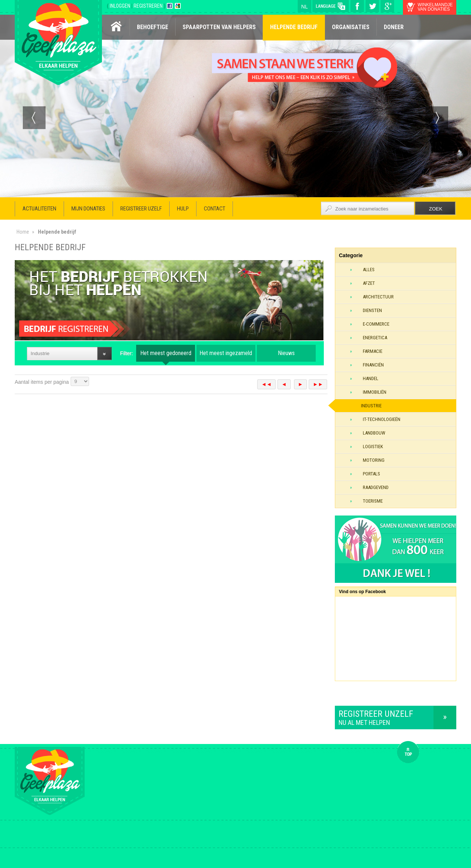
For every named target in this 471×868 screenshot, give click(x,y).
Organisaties (351, 27)
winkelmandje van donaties (435, 7)
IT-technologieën (382, 419)
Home (23, 232)
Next (437, 118)
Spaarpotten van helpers (219, 27)
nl (305, 7)
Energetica (375, 338)
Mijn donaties (88, 209)
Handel (371, 378)
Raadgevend (376, 487)
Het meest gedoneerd (166, 353)
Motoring (374, 460)
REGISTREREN (149, 6)
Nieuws (286, 353)
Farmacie (373, 351)
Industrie (371, 406)
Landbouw (374, 433)
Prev (34, 118)
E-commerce (376, 324)
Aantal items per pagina (42, 382)
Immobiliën (375, 392)
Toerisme (373, 501)
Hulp (183, 209)
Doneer (394, 27)
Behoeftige (153, 27)
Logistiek (373, 447)
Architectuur (378, 297)
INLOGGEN (121, 6)
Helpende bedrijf (294, 27)
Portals (371, 474)
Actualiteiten (39, 209)
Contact (215, 209)
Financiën (373, 365)
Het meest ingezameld (226, 353)
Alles (369, 270)
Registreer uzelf (141, 209)
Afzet (369, 283)
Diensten (372, 310)
